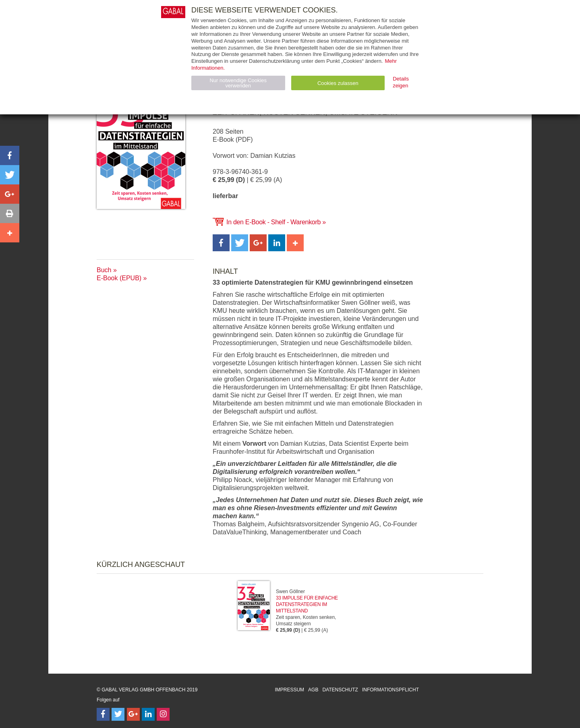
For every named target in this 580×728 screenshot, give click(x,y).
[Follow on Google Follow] (133, 714)
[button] (221, 243)
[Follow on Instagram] (163, 714)
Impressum (289, 690)
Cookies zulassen (338, 83)
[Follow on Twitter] (118, 714)
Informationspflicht (390, 690)
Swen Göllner (290, 591)
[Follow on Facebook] (103, 714)
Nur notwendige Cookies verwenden (238, 83)
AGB (313, 690)
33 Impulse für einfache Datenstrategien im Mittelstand (307, 604)
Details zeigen (401, 82)
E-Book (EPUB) (119, 278)
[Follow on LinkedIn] (148, 714)
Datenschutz (340, 690)
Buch (104, 270)
